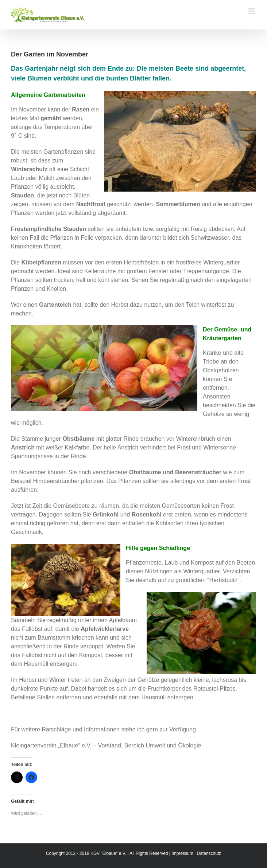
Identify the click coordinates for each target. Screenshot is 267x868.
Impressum (182, 853)
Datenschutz (209, 853)
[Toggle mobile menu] (252, 11)
